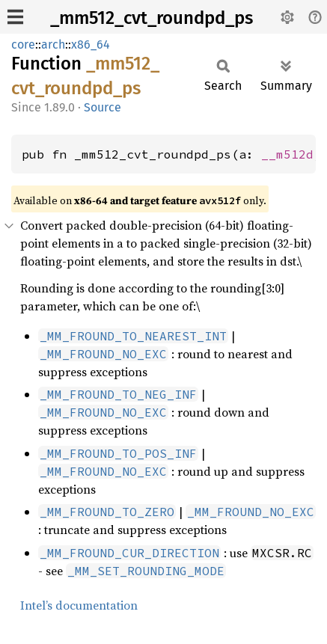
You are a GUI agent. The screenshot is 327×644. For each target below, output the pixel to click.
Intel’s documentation (79, 605)
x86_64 (91, 45)
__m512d (287, 154)
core (23, 45)
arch (53, 45)
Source (103, 107)
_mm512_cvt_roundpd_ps (152, 18)
